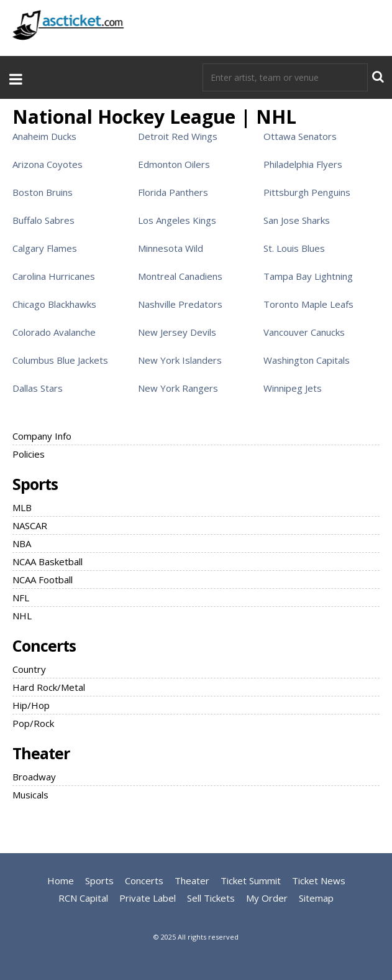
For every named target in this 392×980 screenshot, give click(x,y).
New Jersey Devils (177, 332)
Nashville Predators (180, 304)
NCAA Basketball (48, 562)
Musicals (30, 795)
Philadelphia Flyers (303, 164)
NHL (22, 616)
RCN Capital (83, 898)
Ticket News (319, 881)
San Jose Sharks (297, 220)
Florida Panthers (173, 192)
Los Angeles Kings (177, 220)
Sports (35, 484)
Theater (41, 753)
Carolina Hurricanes (54, 276)
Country (29, 669)
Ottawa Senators (300, 136)
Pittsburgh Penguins (307, 192)
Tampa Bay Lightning (308, 276)
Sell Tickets (211, 898)
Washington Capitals (307, 360)
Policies (29, 454)
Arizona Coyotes (48, 164)
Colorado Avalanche (54, 332)
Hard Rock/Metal (49, 687)
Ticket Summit (251, 881)
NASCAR (30, 525)
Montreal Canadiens (180, 276)
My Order (267, 898)
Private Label (148, 898)
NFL (21, 598)
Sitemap (316, 898)
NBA (22, 543)
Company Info (42, 436)
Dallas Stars (38, 388)
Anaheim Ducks (44, 136)
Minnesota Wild (171, 248)
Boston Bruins (43, 192)
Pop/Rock (33, 723)
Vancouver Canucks (304, 332)
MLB (22, 507)
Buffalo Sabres (43, 220)
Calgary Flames (45, 248)
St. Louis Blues (294, 248)
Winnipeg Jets (293, 388)
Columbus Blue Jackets (60, 360)
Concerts (44, 645)
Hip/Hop (31, 705)
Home (61, 881)
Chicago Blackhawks (54, 304)
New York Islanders (180, 360)
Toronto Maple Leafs (308, 304)
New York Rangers (178, 388)
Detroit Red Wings (178, 136)
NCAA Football (43, 580)
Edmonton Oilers (174, 164)
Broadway (34, 777)
